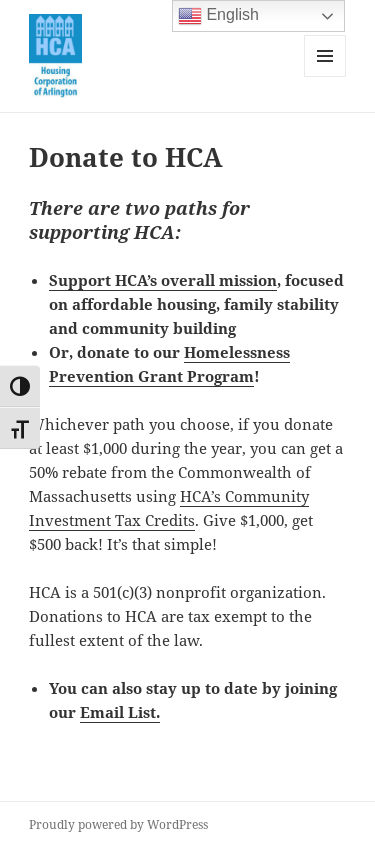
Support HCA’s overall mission (163, 280)
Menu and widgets (325, 76)
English (218, 16)
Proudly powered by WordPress (118, 824)
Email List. (120, 712)
